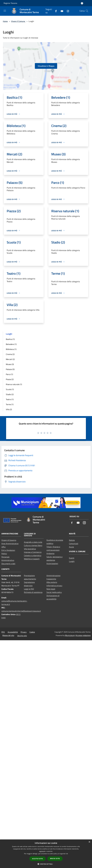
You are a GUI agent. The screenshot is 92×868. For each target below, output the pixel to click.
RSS (3, 632)
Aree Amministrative (10, 544)
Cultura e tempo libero (33, 545)
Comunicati (74, 544)
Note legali (51, 589)
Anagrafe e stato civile (33, 542)
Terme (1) (10, 404)
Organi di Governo (9, 540)
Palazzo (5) (10, 369)
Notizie (72, 540)
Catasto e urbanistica (33, 555)
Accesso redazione (83, 635)
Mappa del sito (8, 635)
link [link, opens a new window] (67, 854)
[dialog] (46, 854)
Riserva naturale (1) (14, 384)
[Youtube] (61, 11)
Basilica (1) (10, 339)
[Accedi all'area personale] (82, 3)
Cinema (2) (10, 354)
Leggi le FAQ (29, 589)
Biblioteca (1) (11, 349)
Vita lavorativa (30, 549)
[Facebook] (55, 11)
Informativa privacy (54, 586)
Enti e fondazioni (8, 550)
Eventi (72, 558)
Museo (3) (10, 364)
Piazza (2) (10, 379)
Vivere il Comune (18, 21)
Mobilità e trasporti (32, 559)
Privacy (24, 632)
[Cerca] (87, 11)
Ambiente (50, 553)
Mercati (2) (10, 359)
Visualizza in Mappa (46, 66)
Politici (4, 554)
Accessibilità (13, 632)
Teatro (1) (10, 399)
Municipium (70, 635)
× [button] (89, 842)
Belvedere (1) (11, 344)
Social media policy (54, 592)
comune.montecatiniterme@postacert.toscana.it (21, 611)
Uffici (4, 547)
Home (5, 21)
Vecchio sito (22, 636)
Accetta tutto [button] (37, 859)
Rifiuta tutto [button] (55, 859)
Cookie (32, 632)
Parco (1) (9, 374)
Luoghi (72, 561)
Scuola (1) (10, 389)
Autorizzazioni (52, 563)
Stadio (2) (10, 394)
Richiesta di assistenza (33, 592)
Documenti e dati (8, 564)
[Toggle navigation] (5, 11)
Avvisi (71, 547)
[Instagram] (67, 11)
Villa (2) (9, 409)
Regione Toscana (10, 3)
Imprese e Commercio (33, 552)
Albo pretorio (52, 582)
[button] (46, 864)
